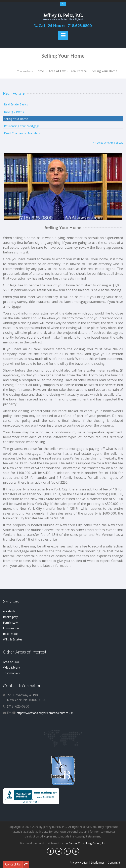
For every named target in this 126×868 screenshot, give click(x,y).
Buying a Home (14, 112)
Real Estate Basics (16, 104)
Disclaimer (98, 862)
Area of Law (57, 71)
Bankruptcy (10, 617)
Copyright (114, 862)
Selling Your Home (104, 71)
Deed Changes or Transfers (22, 133)
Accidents (9, 611)
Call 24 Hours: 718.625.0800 (63, 26)
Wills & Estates (13, 639)
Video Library (11, 667)
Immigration (11, 628)
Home (40, 71)
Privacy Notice (79, 862)
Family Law (10, 622)
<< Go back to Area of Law (108, 143)
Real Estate (79, 71)
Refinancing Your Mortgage (22, 126)
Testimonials (11, 673)
